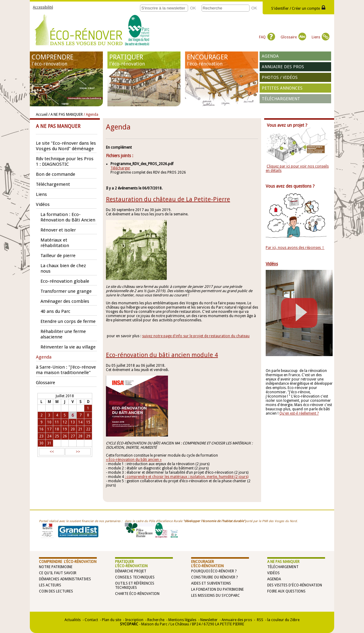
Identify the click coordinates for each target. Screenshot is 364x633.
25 (57, 436)
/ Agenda (91, 115)
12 (65, 422)
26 (65, 436)
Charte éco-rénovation (137, 594)
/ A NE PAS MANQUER (66, 115)
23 (41, 436)
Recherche (156, 620)
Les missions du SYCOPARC (215, 596)
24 (49, 436)
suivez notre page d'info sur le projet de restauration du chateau (196, 336)
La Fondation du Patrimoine (217, 589)
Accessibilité (43, 7)
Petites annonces (282, 88)
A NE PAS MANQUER (283, 562)
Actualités (73, 620)
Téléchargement (281, 99)
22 (88, 429)
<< (52, 452)
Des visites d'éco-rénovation (295, 585)
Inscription (134, 620)
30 (41, 443)
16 (41, 429)
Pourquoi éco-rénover (213, 571)
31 (49, 443)
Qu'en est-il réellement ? (299, 413)
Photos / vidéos (280, 77)
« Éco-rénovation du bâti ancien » (134, 460)
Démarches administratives (65, 579)
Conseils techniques (135, 577)
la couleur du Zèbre (283, 620)
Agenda (270, 56)
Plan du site (112, 620)
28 (80, 436)
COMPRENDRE (66, 60)
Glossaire (293, 37)
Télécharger (120, 168)
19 (65, 429)
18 (57, 429)
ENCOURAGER (222, 60)
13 (73, 422)
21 (80, 429)
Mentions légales (182, 620)
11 (57, 422)
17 (49, 429)
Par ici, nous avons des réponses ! (295, 248)
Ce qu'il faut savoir (58, 573)
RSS (260, 620)
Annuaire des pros (283, 67)
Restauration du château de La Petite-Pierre (168, 199)
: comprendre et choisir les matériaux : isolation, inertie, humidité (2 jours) (187, 477)
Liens (321, 37)
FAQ (267, 37)
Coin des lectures (56, 591)
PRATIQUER (144, 60)
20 (73, 429)
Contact (91, 620)
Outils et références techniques (135, 585)
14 (80, 422)
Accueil (42, 115)
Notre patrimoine (56, 567)
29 (88, 436)
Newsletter (209, 620)
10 (49, 422)
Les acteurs (50, 585)
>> (78, 452)
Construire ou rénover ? (214, 577)
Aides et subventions (211, 583)
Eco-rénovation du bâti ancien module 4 (162, 355)
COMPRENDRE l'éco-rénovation (68, 562)
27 (73, 436)
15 (88, 422)
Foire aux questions (286, 591)
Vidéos (273, 573)
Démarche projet (131, 571)
